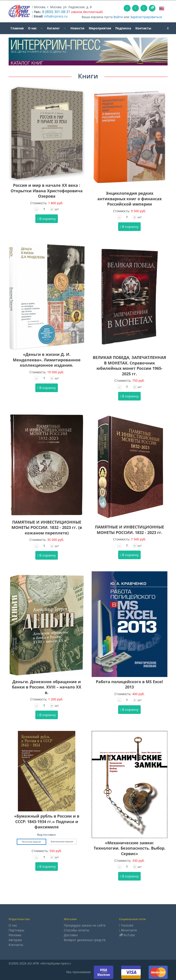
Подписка (123, 28)
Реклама (15, 935)
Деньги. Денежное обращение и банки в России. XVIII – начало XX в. (47, 687)
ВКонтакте (129, 930)
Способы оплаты (77, 930)
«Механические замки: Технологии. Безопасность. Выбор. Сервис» (130, 848)
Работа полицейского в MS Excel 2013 (129, 684)
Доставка (71, 935)
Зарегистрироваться (146, 16)
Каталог (57, 28)
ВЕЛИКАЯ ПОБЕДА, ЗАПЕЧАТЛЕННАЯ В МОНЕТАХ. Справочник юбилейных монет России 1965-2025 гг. (129, 365)
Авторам (15, 939)
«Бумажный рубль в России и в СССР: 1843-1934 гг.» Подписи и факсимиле (47, 821)
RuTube (129, 935)
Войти (118, 16)
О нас (35, 28)
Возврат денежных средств (85, 939)
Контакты (143, 28)
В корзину (47, 218)
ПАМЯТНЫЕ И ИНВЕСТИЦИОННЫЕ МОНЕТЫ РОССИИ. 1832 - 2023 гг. (130, 529)
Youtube (127, 925)
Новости (77, 28)
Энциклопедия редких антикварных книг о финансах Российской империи (130, 198)
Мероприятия (100, 28)
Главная (17, 28)
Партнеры (16, 930)
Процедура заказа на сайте (85, 925)
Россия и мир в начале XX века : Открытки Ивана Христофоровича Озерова (47, 190)
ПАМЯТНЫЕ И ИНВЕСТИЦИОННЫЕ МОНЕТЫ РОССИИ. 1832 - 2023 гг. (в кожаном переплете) (47, 527)
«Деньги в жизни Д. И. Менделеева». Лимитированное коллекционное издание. (47, 359)
